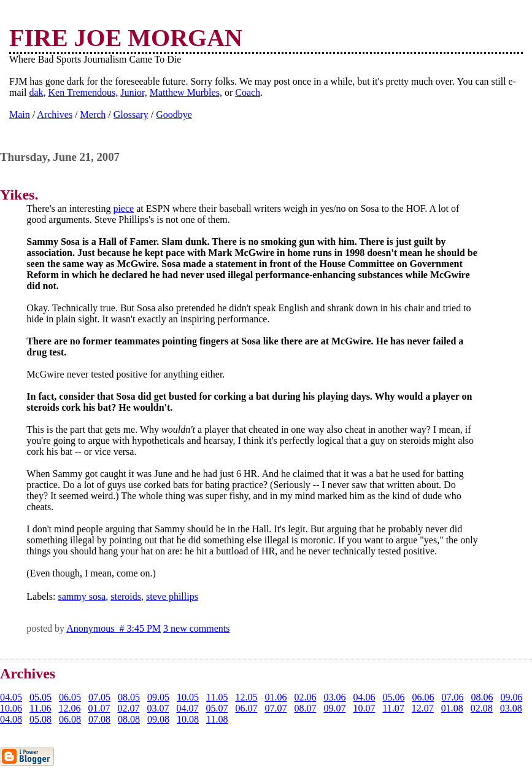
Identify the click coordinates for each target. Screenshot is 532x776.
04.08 (11, 719)
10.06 (11, 708)
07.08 (99, 719)
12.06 (69, 708)
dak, (37, 92)
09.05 (158, 697)
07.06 (452, 697)
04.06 (364, 697)
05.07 (217, 708)
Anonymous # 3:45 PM (114, 628)
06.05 (70, 697)
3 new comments (196, 628)
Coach (248, 92)
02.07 (128, 708)
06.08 (70, 719)
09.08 (158, 719)
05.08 (40, 719)
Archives (55, 114)
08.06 (482, 697)
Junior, (133, 92)
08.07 (305, 708)
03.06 (334, 697)
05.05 (40, 697)
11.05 (217, 697)
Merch (93, 114)
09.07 (334, 708)
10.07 (364, 708)
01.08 (452, 708)
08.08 (129, 719)
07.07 (276, 708)
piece (123, 208)
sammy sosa (82, 596)
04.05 (11, 697)
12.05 (246, 697)
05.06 (393, 697)
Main (20, 114)
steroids (126, 596)
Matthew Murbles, (186, 92)
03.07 (158, 708)
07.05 (99, 697)
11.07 (393, 708)
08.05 (129, 697)
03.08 (511, 708)
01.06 (276, 697)
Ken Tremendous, (83, 92)
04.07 (187, 708)
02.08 (482, 708)
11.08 (217, 719)
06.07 (246, 708)
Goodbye (174, 114)
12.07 (423, 708)
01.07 (99, 708)
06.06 (423, 697)
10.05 (188, 697)
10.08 (188, 719)
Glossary (131, 114)
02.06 (305, 697)
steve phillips (172, 596)
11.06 (40, 708)
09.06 (511, 697)
